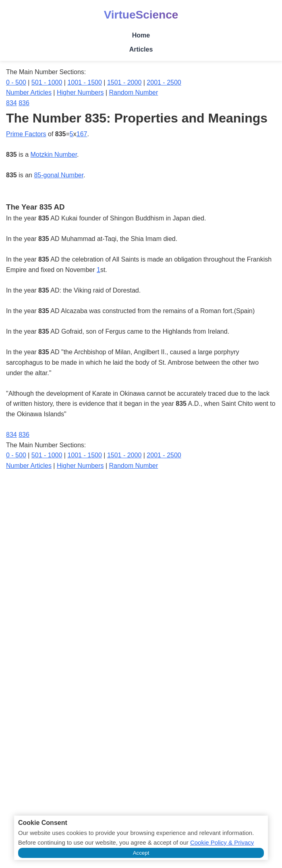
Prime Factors (26, 134)
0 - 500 (16, 82)
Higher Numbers (80, 92)
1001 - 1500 (84, 82)
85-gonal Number (59, 175)
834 (11, 103)
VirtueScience (141, 15)
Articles (141, 49)
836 (24, 103)
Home (141, 35)
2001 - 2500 (164, 82)
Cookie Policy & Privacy (222, 842)
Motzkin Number (54, 155)
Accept (141, 853)
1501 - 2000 (124, 82)
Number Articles (29, 92)
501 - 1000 (47, 82)
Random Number (134, 92)
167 (82, 134)
